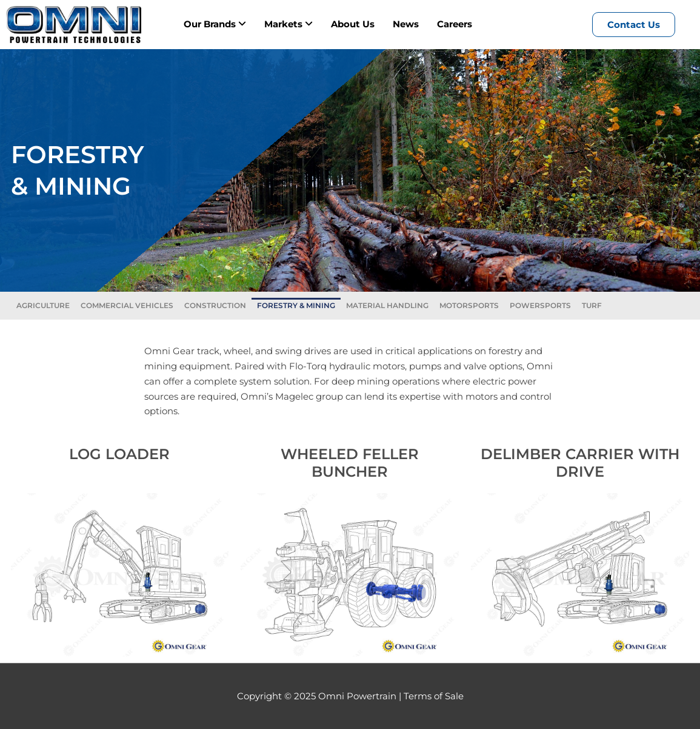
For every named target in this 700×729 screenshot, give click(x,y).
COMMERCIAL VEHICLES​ (127, 305)
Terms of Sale (434, 696)
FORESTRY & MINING (296, 305)
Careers (455, 24)
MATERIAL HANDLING (387, 305)
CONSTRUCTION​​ (215, 305)
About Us (353, 24)
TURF (592, 305)
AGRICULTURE (43, 305)
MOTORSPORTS (469, 305)
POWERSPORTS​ (540, 305)
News (406, 24)
